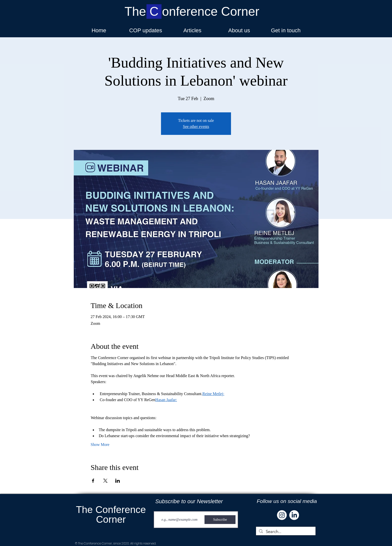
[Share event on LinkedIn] (118, 481)
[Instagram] (282, 515)
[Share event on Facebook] (93, 481)
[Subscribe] (220, 520)
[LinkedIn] (294, 515)
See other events (196, 126)
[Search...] (285, 532)
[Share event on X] (105, 481)
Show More (100, 445)
